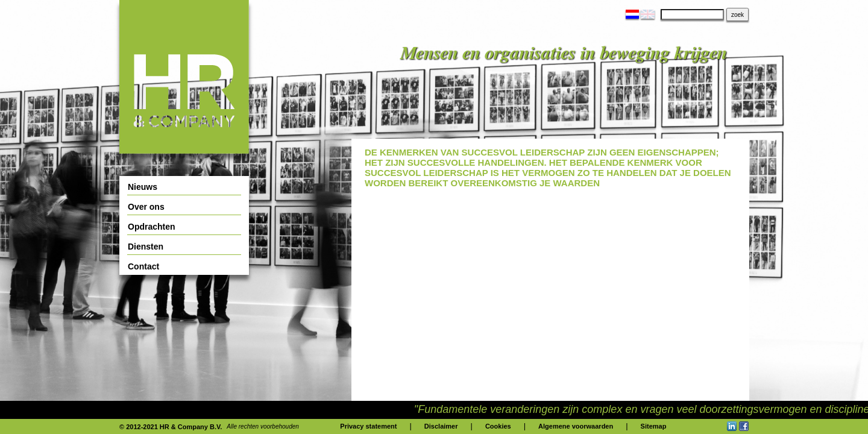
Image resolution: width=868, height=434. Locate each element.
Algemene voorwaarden (576, 426)
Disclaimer (441, 426)
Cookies (498, 426)
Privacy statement (368, 426)
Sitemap (654, 426)
